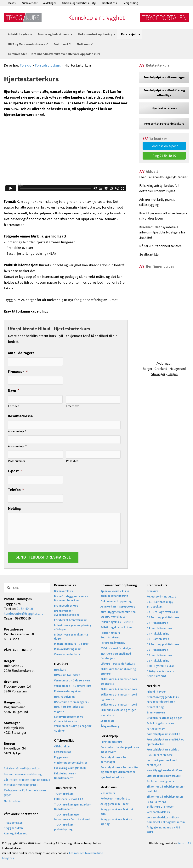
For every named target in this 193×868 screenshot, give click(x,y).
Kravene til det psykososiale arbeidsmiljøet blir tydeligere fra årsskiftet (162, 232)
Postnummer (17, 461)
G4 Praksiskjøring (158, 633)
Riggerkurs (61, 757)
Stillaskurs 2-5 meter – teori (119, 689)
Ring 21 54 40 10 (164, 156)
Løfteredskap (63, 752)
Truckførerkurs (64, 794)
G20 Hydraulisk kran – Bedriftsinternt (161, 674)
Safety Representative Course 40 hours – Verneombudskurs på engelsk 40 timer (73, 724)
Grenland (161, 369)
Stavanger (158, 374)
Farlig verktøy (156, 729)
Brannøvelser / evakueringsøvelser (67, 613)
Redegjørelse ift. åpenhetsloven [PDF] (25, 793)
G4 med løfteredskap (160, 628)
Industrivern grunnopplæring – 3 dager (73, 627)
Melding (14, 508)
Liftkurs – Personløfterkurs (118, 664)
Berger (148, 369)
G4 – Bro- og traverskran (163, 612)
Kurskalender (29, 3)
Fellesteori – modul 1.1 (69, 799)
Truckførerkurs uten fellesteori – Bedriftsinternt (72, 817)
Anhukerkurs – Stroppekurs (118, 606)
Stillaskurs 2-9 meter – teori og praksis (119, 697)
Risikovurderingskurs (68, 649)
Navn (14, 390)
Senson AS (184, 843)
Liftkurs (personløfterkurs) (164, 776)
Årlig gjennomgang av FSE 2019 (163, 830)
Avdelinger (50, 3)
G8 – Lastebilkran (158, 639)
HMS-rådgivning (64, 697)
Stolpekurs (108, 721)
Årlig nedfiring (110, 726)
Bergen (173, 374)
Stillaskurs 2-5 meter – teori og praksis (119, 681)
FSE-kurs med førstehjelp (117, 648)
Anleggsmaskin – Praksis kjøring (116, 822)
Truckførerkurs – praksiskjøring (65, 827)
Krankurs (152, 591)
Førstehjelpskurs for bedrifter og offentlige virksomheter (120, 770)
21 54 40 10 (25, 609)
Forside (26, 65)
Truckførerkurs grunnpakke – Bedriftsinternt (73, 807)
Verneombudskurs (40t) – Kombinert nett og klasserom (166, 820)
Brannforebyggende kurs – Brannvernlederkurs (71, 598)
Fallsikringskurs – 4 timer (117, 627)
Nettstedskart (13, 801)
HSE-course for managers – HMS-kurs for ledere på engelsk (72, 707)
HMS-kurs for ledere (67, 675)
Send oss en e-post (164, 146)
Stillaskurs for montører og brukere (118, 671)
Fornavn (14, 406)
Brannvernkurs (63, 591)
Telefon (16, 490)
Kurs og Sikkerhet (15, 833)
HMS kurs (60, 670)
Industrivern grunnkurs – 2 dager (71, 636)
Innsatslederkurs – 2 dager (71, 644)
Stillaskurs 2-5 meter (160, 807)
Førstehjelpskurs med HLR (164, 734)
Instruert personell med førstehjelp (116, 656)
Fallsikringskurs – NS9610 (117, 622)
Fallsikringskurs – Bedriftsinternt (65, 776)
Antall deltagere (21, 353)
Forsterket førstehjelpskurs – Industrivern (120, 749)
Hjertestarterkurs (112, 777)
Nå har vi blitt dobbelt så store (160, 246)
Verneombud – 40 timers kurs (73, 686)
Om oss (11, 3)
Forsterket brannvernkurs (71, 620)
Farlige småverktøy (113, 643)
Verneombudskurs (158, 812)
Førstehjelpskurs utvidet (163, 749)
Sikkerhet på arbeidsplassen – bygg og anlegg (166, 799)
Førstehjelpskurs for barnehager (114, 759)
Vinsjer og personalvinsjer (71, 763)
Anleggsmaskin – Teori (115, 804)
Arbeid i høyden (156, 692)
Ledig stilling (130, 3)
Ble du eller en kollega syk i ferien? (163, 177)
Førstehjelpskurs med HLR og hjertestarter (166, 742)
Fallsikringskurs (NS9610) (70, 768)
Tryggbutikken (13, 828)
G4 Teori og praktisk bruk (163, 617)
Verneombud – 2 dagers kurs (72, 680)
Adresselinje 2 (17, 446)
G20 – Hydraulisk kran (161, 666)
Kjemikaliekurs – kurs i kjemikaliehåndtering (115, 593)
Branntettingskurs (66, 606)
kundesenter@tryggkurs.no (24, 613)
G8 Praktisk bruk (157, 650)
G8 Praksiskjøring (158, 661)
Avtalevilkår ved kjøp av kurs (22, 768)
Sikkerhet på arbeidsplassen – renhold (166, 789)
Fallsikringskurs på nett (162, 723)
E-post (15, 471)
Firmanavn (18, 372)
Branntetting (155, 707)
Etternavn (73, 406)
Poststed (72, 461)
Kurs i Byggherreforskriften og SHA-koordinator (118, 614)
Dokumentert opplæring (116, 601)
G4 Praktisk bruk (157, 623)
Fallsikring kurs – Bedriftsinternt (111, 635)
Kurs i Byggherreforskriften (164, 770)
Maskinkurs (108, 793)
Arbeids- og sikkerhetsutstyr (79, 3)
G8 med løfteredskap (160, 655)
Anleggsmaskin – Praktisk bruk (117, 812)
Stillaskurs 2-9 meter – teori (119, 704)
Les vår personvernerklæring (23, 774)
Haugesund (178, 369)
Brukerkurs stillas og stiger (118, 710)
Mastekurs (107, 715)
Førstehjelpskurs (48, 65)
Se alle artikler (150, 254)
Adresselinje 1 (17, 431)
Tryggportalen (13, 823)
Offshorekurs (62, 746)
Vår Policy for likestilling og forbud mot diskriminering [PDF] (27, 782)
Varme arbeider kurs (67, 654)
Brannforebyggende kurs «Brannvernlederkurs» (163, 699)
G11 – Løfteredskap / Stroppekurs (160, 604)
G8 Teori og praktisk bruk (163, 644)
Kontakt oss (110, 3)
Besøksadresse (20, 416)
